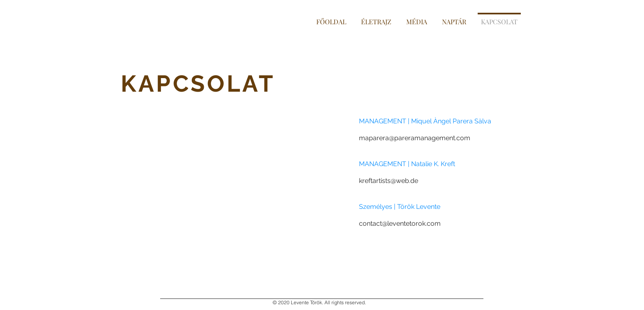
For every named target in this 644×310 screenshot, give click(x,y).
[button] (417, 18)
